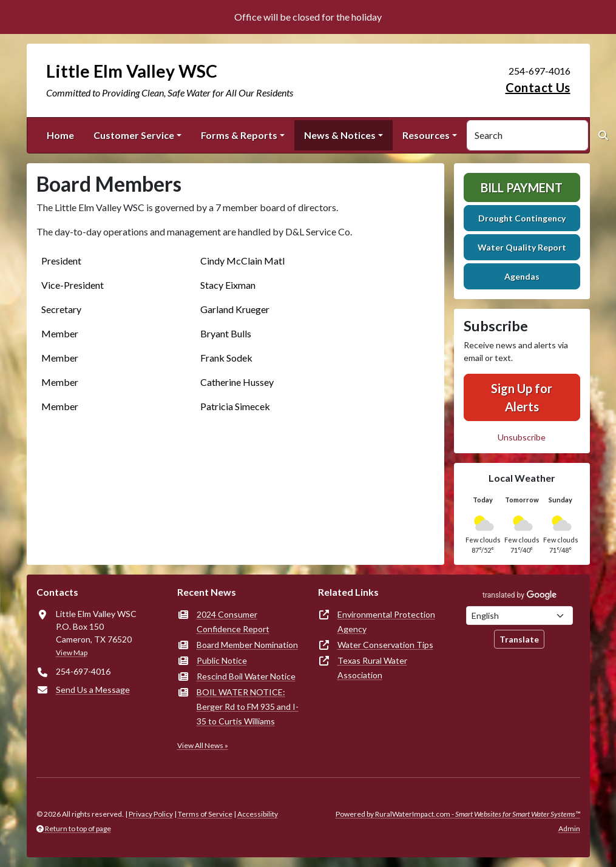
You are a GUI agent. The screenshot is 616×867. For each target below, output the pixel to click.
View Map (72, 653)
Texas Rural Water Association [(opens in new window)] (372, 668)
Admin (569, 828)
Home (60, 135)
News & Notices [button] (340, 135)
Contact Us (538, 87)
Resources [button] (426, 135)
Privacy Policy (151, 814)
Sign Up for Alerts (522, 397)
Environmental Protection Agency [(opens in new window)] (386, 622)
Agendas (522, 276)
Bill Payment (522, 187)
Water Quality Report (522, 247)
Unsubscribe (522, 437)
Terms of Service (205, 814)
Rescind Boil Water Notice (246, 676)
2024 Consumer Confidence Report (233, 622)
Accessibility (258, 814)
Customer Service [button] (134, 135)
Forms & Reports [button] (239, 135)
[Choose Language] (520, 616)
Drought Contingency (522, 218)
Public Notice (222, 660)
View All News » (203, 745)
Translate (519, 639)
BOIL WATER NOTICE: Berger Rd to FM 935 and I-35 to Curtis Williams (248, 707)
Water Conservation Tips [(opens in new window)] (385, 645)
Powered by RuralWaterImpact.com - (458, 814)
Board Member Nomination (247, 645)
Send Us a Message (93, 690)
